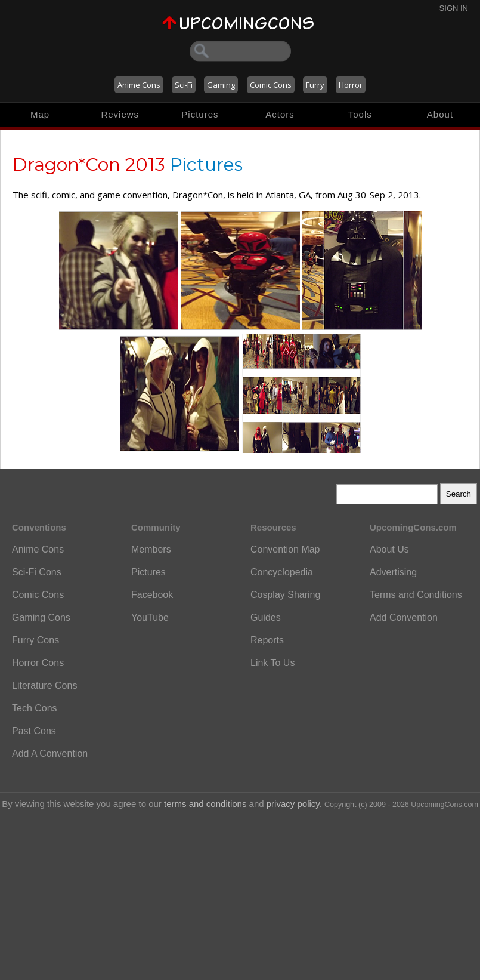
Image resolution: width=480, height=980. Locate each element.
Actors (280, 114)
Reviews (120, 114)
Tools (360, 114)
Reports (267, 640)
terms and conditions (205, 804)
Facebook (152, 595)
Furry (315, 85)
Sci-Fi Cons (37, 572)
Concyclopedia (282, 572)
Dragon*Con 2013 (89, 164)
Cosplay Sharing (285, 595)
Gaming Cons (41, 617)
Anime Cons (139, 85)
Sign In (454, 8)
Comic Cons (271, 85)
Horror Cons (38, 663)
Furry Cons (35, 640)
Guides (266, 617)
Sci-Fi (184, 85)
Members (151, 549)
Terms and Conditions (416, 595)
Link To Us (272, 663)
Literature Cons (44, 685)
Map (40, 114)
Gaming (221, 85)
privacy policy (293, 804)
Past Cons (34, 731)
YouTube (150, 617)
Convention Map (285, 549)
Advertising (393, 572)
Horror (351, 85)
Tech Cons (35, 708)
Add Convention (404, 617)
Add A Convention (50, 754)
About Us (389, 549)
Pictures (200, 114)
